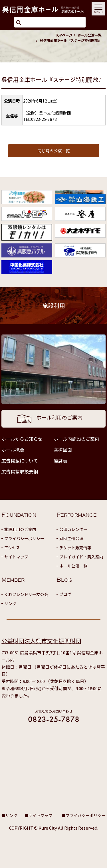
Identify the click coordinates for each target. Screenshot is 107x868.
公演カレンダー (73, 529)
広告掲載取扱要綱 (20, 471)
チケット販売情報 (75, 548)
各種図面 (63, 450)
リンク (10, 603)
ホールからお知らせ (22, 439)
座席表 (60, 460)
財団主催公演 (71, 538)
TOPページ (64, 35)
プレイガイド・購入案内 (81, 557)
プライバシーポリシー (24, 538)
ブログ (65, 594)
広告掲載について (20, 460)
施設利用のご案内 (20, 529)
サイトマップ (16, 557)
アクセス (12, 548)
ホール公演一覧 (89, 35)
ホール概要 (13, 450)
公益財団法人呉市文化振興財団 (41, 641)
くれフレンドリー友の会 (26, 594)
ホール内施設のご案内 (76, 439)
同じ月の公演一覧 (54, 151)
